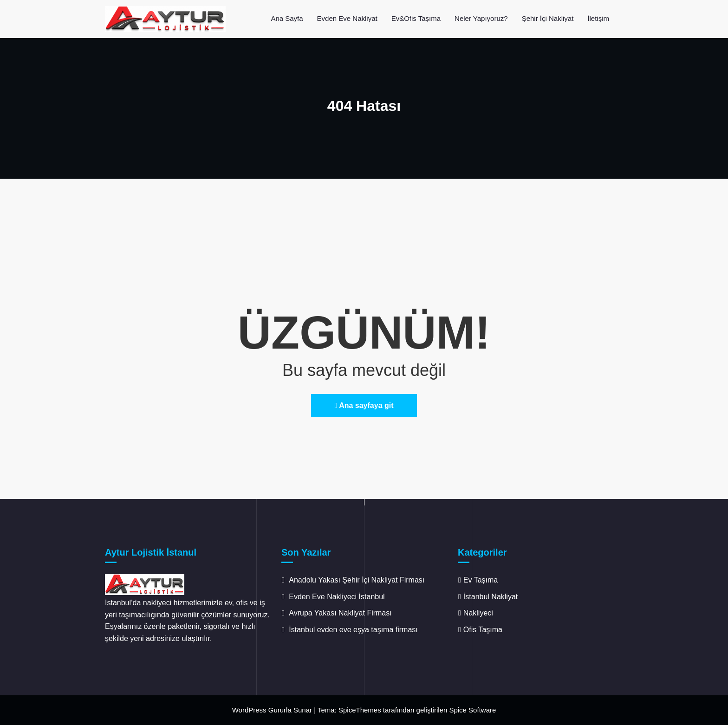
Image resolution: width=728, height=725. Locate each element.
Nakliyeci (478, 613)
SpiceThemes (360, 710)
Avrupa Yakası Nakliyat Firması (340, 613)
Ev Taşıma (481, 580)
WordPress (249, 710)
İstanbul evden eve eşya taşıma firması (354, 630)
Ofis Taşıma (483, 630)
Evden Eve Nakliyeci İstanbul (337, 597)
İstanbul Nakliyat (491, 597)
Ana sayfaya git (364, 405)
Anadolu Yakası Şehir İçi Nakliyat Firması (357, 580)
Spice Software (472, 710)
